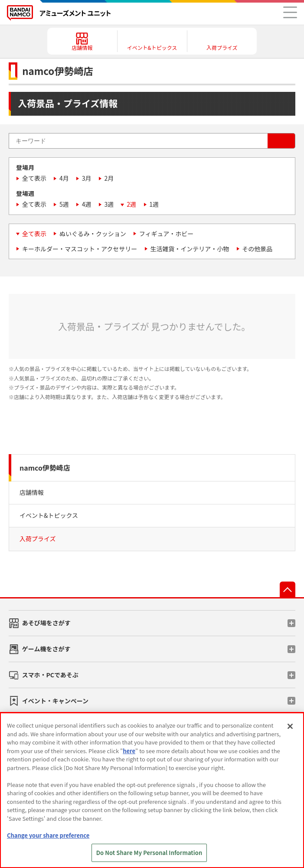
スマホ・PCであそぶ (50, 675)
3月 (87, 178)
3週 (109, 204)
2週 (131, 204)
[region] (152, 790)
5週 (64, 204)
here (129, 751)
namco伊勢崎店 (45, 468)
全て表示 (34, 178)
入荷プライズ (38, 539)
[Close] (290, 726)
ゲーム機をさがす (46, 649)
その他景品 (257, 249)
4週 (87, 204)
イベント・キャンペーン (55, 701)
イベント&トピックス (49, 515)
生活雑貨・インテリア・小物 (190, 249)
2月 (109, 178)
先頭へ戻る (288, 589)
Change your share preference (48, 835)
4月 (64, 178)
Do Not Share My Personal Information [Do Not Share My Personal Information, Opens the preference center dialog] (149, 853)
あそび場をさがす (46, 623)
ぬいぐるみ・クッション (93, 234)
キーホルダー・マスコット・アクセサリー (80, 249)
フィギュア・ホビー (166, 234)
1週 (154, 204)
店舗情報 (32, 492)
